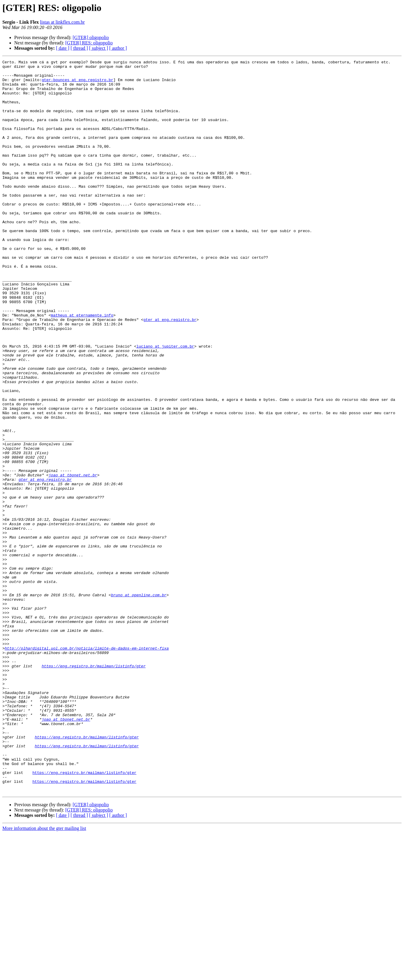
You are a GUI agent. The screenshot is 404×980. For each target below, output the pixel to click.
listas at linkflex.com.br (62, 22)
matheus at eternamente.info (82, 367)
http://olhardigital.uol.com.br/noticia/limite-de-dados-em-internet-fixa (87, 766)
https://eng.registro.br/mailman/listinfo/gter (94, 788)
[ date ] (63, 48)
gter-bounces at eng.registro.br (78, 84)
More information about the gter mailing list (44, 975)
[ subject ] (99, 48)
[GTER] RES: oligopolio (89, 43)
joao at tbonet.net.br (73, 558)
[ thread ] (79, 48)
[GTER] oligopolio (91, 37)
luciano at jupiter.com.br (165, 404)
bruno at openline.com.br (139, 702)
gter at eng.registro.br (170, 372)
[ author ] (118, 48)
